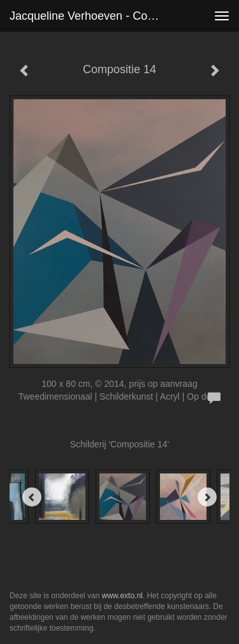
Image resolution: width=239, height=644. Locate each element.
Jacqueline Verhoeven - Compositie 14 (91, 16)
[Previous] (32, 497)
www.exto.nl (122, 596)
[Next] (207, 497)
